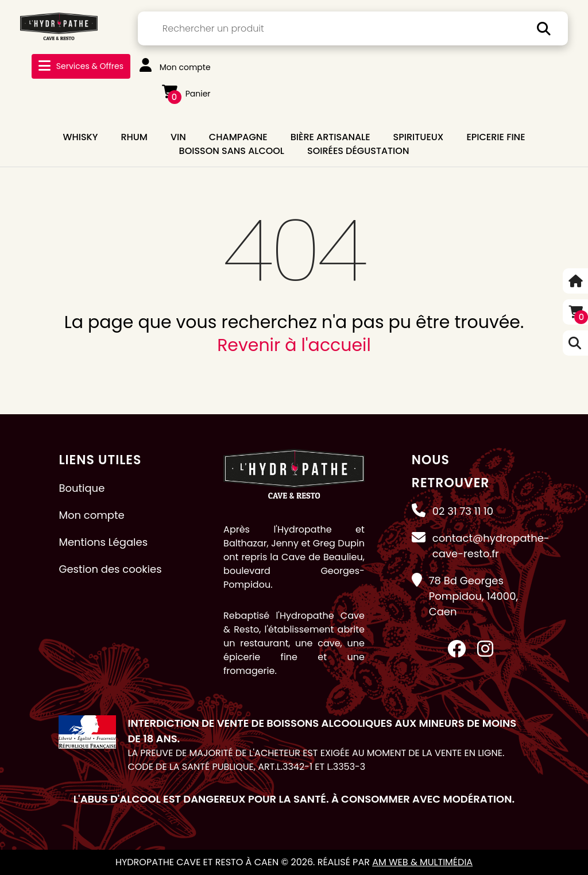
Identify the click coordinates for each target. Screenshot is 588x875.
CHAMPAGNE (238, 137)
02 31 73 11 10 (463, 511)
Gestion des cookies (110, 569)
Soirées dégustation (358, 151)
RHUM (134, 137)
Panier (186, 94)
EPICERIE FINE (496, 137)
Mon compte (175, 67)
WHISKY (80, 137)
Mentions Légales (103, 542)
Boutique (82, 488)
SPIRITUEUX (419, 137)
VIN (178, 137)
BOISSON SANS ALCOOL (232, 151)
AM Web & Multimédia (422, 862)
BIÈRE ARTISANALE (330, 137)
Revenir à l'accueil (294, 345)
